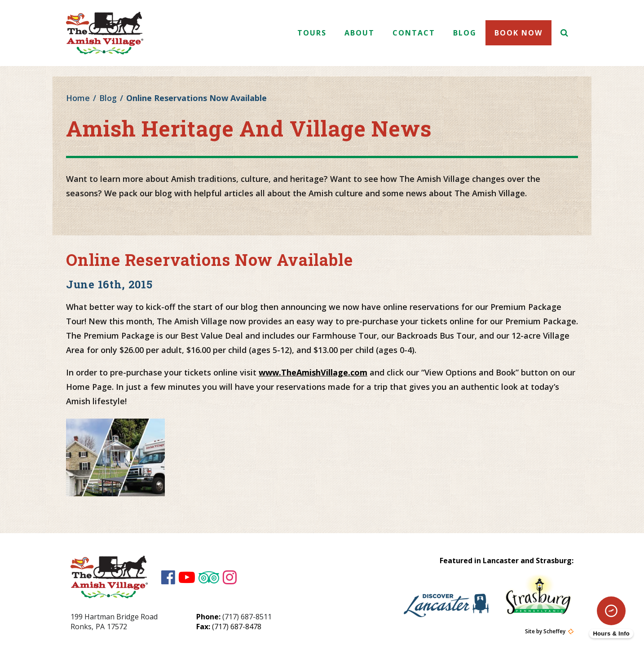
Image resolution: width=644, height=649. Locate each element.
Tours (312, 33)
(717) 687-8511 (247, 617)
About (359, 33)
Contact (414, 33)
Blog (465, 33)
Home (78, 98)
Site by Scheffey (545, 631)
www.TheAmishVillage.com (313, 372)
